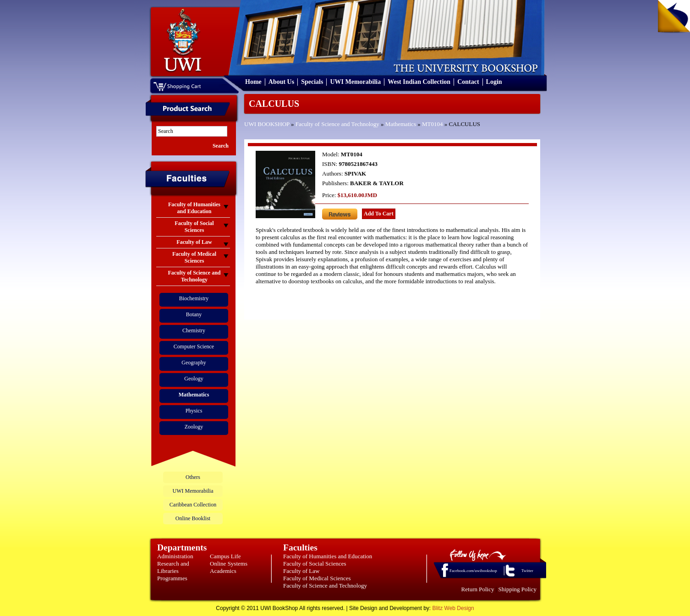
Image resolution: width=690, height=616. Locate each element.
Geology (194, 379)
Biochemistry (194, 298)
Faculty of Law (301, 571)
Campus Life (225, 556)
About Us (281, 82)
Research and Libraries (173, 567)
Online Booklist (193, 518)
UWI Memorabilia (355, 82)
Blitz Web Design (453, 608)
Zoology (194, 427)
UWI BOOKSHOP (267, 124)
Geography (194, 363)
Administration (175, 556)
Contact (468, 82)
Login (494, 82)
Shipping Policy (517, 589)
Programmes (172, 578)
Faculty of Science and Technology (337, 124)
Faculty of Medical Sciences (317, 578)
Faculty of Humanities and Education (328, 556)
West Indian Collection (419, 82)
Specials (312, 82)
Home (253, 82)
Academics (223, 571)
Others (193, 477)
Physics (194, 411)
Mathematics (401, 124)
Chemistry (194, 330)
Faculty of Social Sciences (315, 564)
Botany (194, 314)
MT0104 (433, 124)
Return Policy (478, 589)
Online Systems (229, 564)
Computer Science (194, 346)
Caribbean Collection (193, 505)
